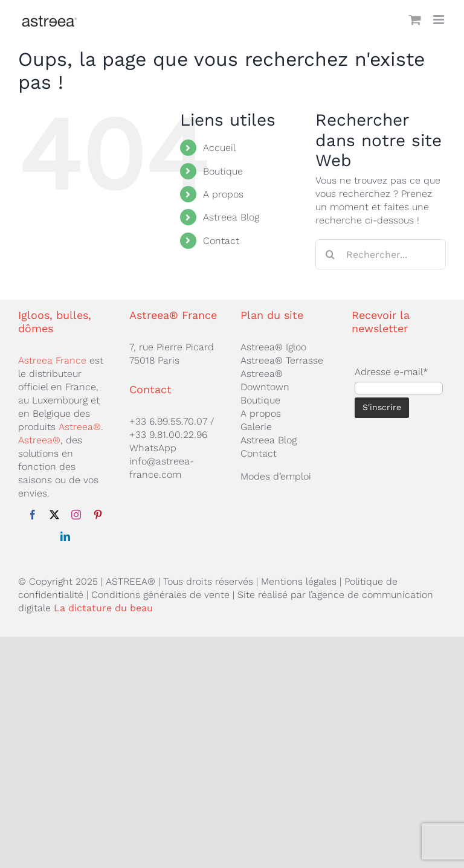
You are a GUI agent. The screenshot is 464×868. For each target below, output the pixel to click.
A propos (223, 194)
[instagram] (76, 515)
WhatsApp (153, 448)
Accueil (219, 148)
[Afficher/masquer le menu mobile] (440, 20)
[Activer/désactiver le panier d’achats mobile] (415, 20)
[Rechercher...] (381, 254)
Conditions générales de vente (160, 595)
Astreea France (52, 360)
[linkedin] (65, 536)
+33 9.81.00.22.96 (168, 435)
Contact (221, 241)
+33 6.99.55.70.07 (168, 421)
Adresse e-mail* (391, 372)
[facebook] (33, 515)
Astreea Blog (231, 217)
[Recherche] (330, 254)
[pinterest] (98, 515)
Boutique (223, 171)
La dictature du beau (103, 608)
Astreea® (80, 427)
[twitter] (54, 515)
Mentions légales (299, 581)
